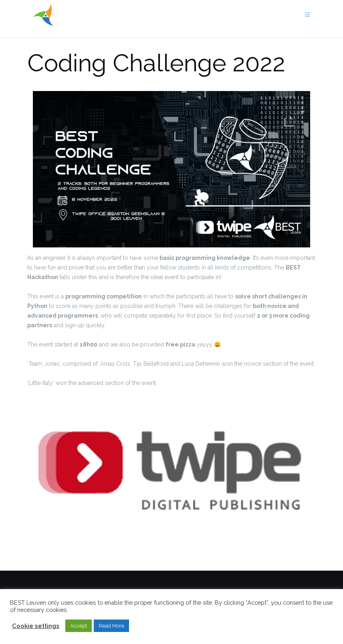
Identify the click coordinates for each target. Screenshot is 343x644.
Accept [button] (79, 626)
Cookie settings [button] (36, 626)
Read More (111, 626)
